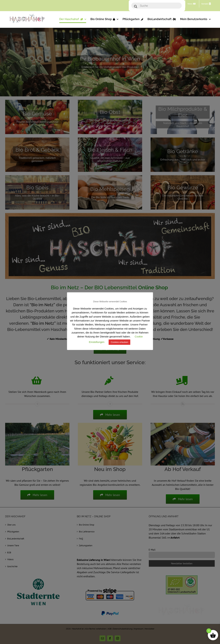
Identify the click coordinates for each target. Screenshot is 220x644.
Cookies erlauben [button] (119, 342)
